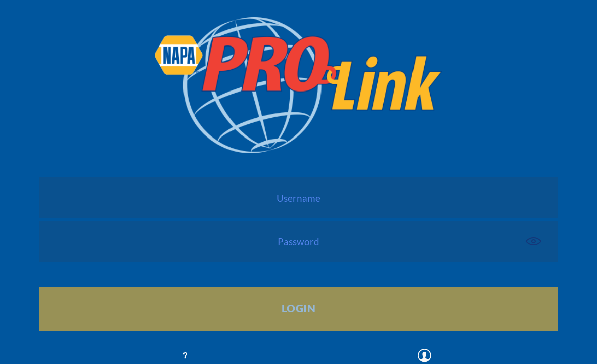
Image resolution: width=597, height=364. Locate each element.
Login (298, 308)
